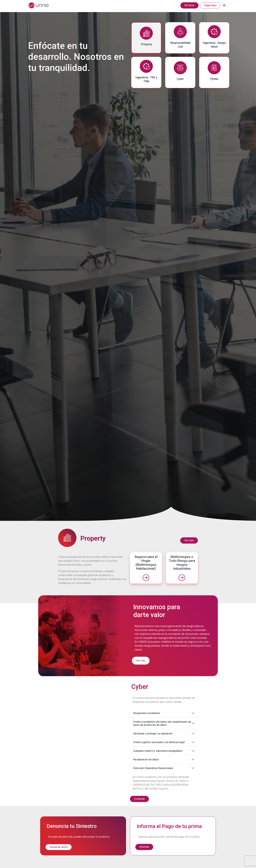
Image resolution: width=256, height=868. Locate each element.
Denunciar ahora (59, 847)
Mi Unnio (189, 5)
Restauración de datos (146, 760)
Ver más (189, 540)
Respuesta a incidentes (147, 713)
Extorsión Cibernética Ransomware (153, 768)
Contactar (139, 799)
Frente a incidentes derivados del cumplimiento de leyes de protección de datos (162, 723)
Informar (144, 847)
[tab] (146, 38)
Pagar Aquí (210, 5)
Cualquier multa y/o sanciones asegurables (158, 751)
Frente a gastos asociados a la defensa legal (159, 742)
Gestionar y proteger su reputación (153, 734)
